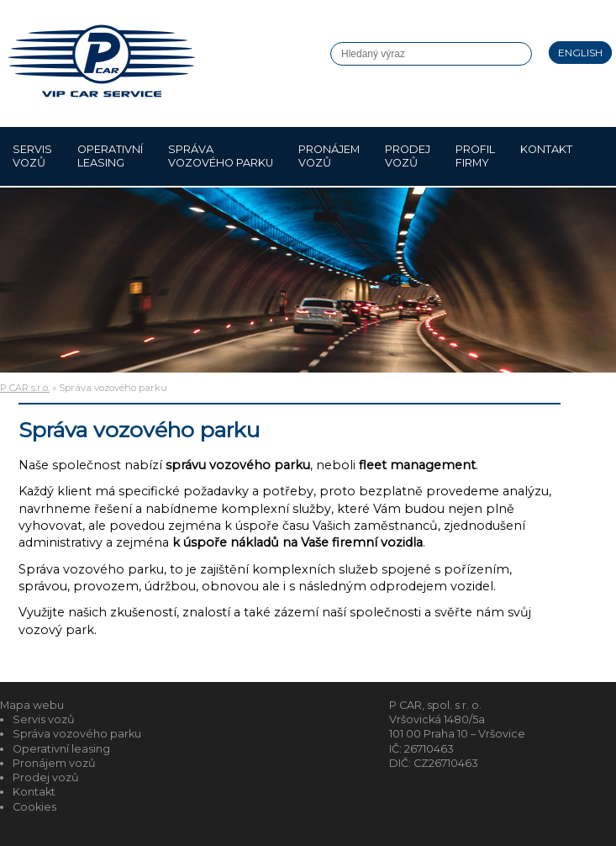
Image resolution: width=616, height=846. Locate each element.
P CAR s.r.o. (25, 388)
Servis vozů (32, 156)
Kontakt (546, 156)
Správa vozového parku (221, 156)
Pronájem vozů (329, 156)
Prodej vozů (408, 156)
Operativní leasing (110, 156)
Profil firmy (475, 156)
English (580, 53)
